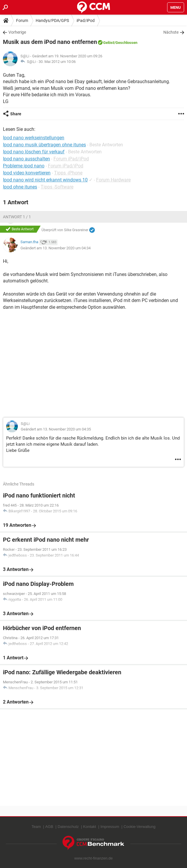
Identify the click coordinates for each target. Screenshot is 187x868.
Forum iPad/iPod (71, 159)
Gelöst (109, 43)
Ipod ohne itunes (20, 187)
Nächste (171, 32)
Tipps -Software (57, 187)
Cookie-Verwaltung (140, 827)
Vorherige (17, 32)
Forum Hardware (113, 180)
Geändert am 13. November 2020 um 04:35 (56, 429)
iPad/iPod (86, 20)
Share (16, 114)
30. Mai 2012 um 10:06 (57, 62)
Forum (22, 20)
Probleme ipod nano (24, 166)
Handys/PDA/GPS (52, 20)
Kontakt (90, 827)
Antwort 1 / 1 (17, 217)
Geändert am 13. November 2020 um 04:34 (56, 248)
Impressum (110, 827)
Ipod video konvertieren (27, 173)
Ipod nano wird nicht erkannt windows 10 (45, 180)
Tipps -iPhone (68, 173)
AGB (49, 827)
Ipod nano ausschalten (26, 159)
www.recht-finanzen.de (93, 858)
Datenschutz (68, 827)
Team (36, 827)
